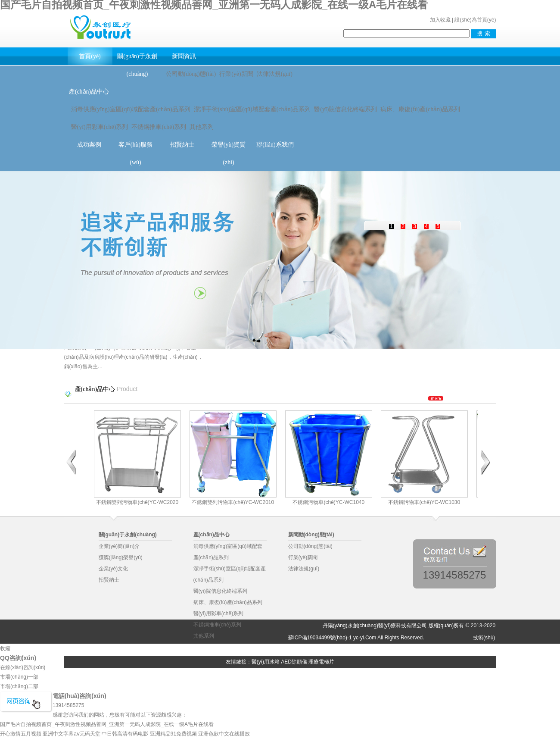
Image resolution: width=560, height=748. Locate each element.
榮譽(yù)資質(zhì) (229, 153)
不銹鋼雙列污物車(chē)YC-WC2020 (137, 458)
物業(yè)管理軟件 (100, 650)
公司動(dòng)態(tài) (191, 74)
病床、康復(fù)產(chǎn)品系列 (228, 602)
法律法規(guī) (275, 74)
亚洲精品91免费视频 (173, 734)
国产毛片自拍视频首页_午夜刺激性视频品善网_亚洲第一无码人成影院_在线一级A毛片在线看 (107, 724)
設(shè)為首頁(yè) (475, 20)
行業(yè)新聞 (236, 74)
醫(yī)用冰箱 (266, 662)
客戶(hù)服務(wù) (135, 153)
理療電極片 (321, 662)
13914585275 (455, 574)
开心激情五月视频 (21, 734)
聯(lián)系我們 (275, 145)
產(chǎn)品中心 (89, 92)
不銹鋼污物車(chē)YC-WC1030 (424, 458)
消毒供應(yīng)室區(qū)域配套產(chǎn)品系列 (131, 109)
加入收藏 (440, 20)
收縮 (5, 648)
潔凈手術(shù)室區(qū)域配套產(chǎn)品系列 (252, 109)
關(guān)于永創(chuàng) (137, 65)
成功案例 (89, 145)
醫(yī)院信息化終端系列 (345, 109)
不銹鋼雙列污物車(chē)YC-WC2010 (233, 458)
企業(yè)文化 (114, 569)
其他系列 (202, 127)
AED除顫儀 (294, 662)
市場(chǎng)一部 (19, 677)
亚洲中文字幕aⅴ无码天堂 (72, 734)
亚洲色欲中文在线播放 (224, 734)
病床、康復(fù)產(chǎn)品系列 (420, 109)
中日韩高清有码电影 (125, 734)
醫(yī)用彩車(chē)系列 (100, 127)
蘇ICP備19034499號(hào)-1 (320, 638)
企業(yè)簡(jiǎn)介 (119, 546)
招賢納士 (182, 145)
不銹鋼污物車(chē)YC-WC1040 (329, 458)
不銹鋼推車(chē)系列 (159, 127)
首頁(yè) (90, 56)
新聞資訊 (184, 56)
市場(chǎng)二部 (19, 686)
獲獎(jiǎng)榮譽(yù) (121, 557)
